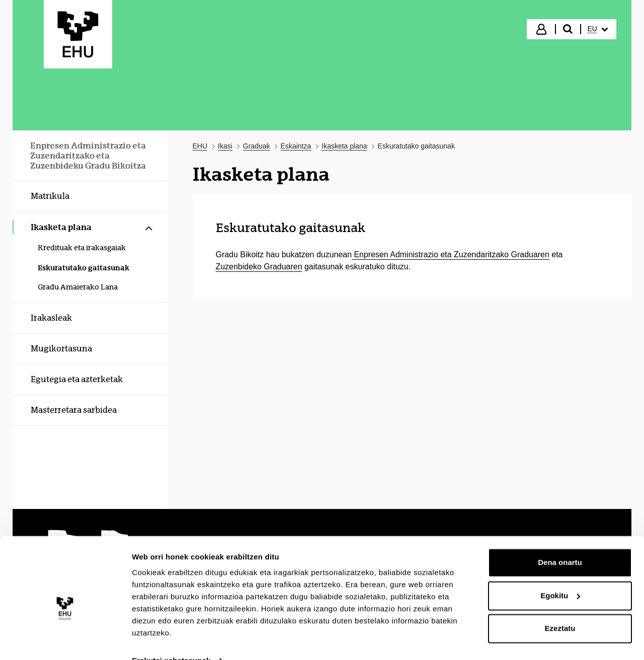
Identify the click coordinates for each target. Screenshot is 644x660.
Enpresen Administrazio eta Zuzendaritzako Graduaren (451, 254)
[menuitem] (598, 29)
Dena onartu (560, 542)
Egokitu (560, 575)
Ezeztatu (560, 608)
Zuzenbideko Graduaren (259, 267)
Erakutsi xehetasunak (171, 640)
